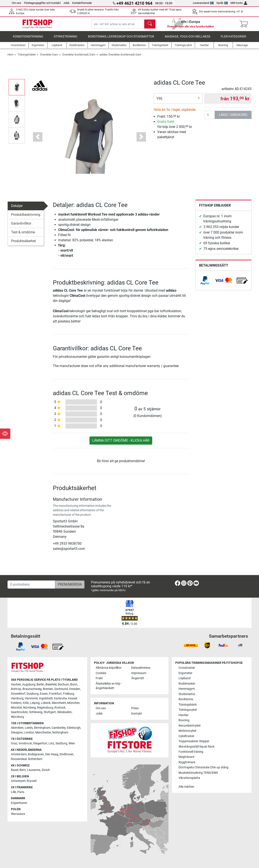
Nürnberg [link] (29, 708)
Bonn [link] (74, 684)
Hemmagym (187, 689)
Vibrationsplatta (189, 778)
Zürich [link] (46, 770)
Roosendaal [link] (19, 759)
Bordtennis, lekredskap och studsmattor (121, 40)
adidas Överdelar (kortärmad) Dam (120, 58)
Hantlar (184, 715)
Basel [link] (15, 770)
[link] (205, 283)
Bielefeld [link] (51, 684)
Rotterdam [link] (35, 759)
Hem (10, 58)
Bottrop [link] (16, 689)
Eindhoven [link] (66, 755)
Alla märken (186, 787)
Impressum (139, 673)
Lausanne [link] (34, 770)
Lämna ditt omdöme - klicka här (121, 443)
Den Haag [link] (52, 755)
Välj (159, 101)
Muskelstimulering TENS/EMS (198, 773)
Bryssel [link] (32, 781)
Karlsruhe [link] (60, 698)
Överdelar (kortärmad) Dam (79, 58)
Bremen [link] (48, 689)
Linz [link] (51, 743)
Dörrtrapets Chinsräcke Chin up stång (203, 768)
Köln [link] (26, 703)
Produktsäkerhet (23, 244)
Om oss (16, 3)
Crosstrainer (187, 668)
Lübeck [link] (46, 703)
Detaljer (17, 209)
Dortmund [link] (61, 689)
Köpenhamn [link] (19, 803)
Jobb (66, 3)
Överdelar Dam (49, 58)
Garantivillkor (21, 226)
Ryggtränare (187, 762)
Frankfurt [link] (55, 694)
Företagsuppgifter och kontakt (42, 3)
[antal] (210, 118)
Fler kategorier (233, 40)
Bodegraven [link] (36, 755)
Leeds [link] (29, 728)
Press (135, 708)
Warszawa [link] (18, 814)
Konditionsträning (28, 40)
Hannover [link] (31, 698)
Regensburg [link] (45, 708)
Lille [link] (13, 792)
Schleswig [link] (36, 712)
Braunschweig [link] (32, 689)
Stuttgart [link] (50, 712)
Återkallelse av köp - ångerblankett (109, 686)
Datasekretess (141, 668)
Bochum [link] (63, 684)
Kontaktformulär (82, 3)
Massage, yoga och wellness (188, 40)
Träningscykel (188, 710)
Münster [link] (16, 708)
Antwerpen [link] (18, 781)
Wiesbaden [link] (64, 712)
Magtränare (186, 757)
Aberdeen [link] (17, 728)
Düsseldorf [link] (18, 694)
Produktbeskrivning (26, 218)
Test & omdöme (23, 235)
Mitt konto (239, 3)
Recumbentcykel (189, 726)
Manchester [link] (43, 732)
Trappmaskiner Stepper (194, 741)
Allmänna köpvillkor (109, 668)
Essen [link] (44, 694)
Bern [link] (23, 770)
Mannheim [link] (59, 703)
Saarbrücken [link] (19, 712)
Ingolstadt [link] (46, 698)
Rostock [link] (60, 708)
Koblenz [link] (16, 703)
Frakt (99, 678)
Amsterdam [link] (19, 755)
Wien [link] (72, 743)
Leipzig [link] (35, 703)
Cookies (101, 673)
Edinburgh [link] (74, 728)
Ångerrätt (138, 678)
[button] (38, 140)
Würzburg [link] (17, 717)
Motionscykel (187, 731)
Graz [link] (14, 743)
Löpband (185, 678)
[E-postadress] (31, 585)
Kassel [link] (72, 698)
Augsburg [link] (29, 684)
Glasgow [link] (17, 732)
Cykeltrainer (186, 736)
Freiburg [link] (68, 694)
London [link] (29, 732)
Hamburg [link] (17, 698)
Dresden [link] (75, 689)
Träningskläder (27, 58)
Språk (222, 3)
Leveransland (203, 3)
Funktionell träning (191, 752)
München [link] (73, 703)
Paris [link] (21, 792)
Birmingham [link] (42, 728)
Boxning (184, 720)
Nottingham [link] (60, 732)
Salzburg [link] (61, 743)
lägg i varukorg (233, 118)
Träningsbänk (188, 705)
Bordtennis (186, 699)
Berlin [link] (40, 684)
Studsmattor (187, 694)
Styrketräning (65, 40)
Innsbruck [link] (25, 743)
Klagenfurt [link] (40, 743)
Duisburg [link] (33, 694)
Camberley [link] (59, 728)
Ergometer (185, 673)
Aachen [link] (16, 684)
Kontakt (137, 714)
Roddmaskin (187, 684)
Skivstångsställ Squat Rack (196, 747)
